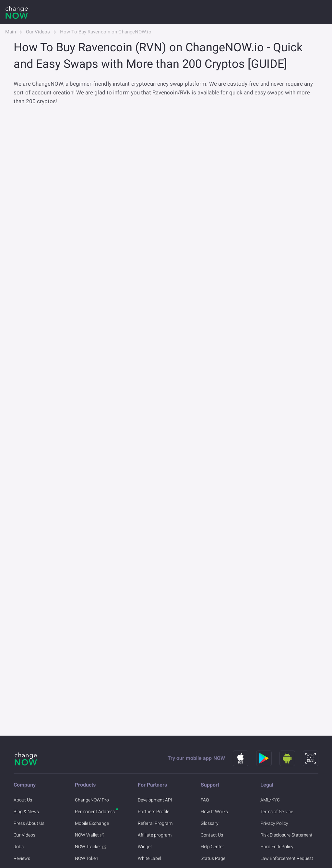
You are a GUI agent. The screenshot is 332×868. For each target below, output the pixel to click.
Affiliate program (155, 835)
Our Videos (38, 32)
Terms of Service (277, 812)
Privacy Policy (274, 823)
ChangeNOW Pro (92, 800)
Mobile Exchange (92, 823)
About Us (23, 800)
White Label (149, 858)
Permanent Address (95, 812)
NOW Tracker (91, 847)
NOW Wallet (89, 835)
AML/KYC (270, 800)
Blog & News (26, 812)
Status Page (213, 858)
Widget (145, 847)
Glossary (210, 823)
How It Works (214, 812)
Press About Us (29, 823)
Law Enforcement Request (287, 858)
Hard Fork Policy (277, 847)
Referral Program (155, 823)
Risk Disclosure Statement (286, 835)
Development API (155, 800)
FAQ (205, 800)
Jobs (19, 847)
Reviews (22, 858)
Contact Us (212, 835)
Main (11, 32)
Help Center (212, 847)
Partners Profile (154, 812)
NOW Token (87, 858)
